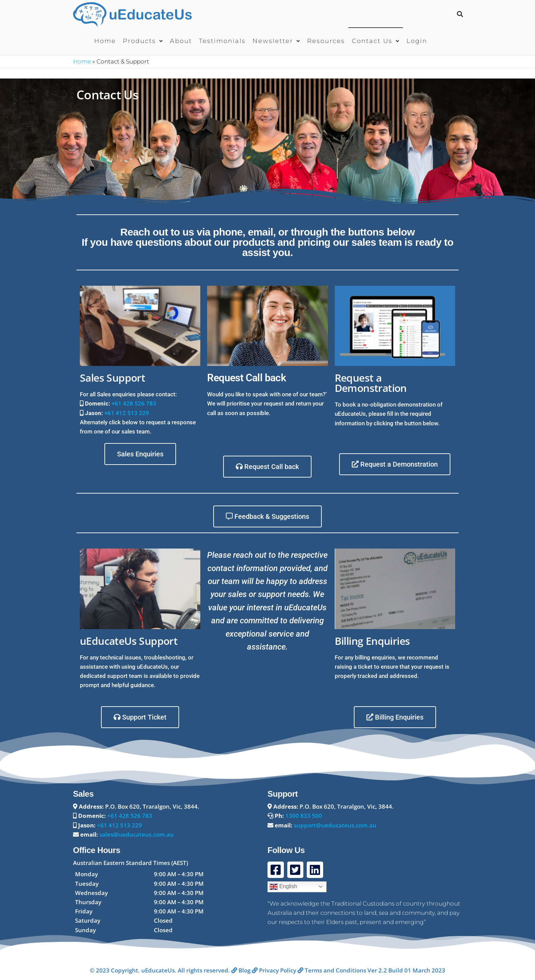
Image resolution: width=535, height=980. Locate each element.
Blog (241, 970)
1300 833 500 (304, 816)
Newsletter (273, 41)
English (283, 887)
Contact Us (372, 41)
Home (105, 41)
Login (417, 41)
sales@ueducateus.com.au (136, 834)
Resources (326, 41)
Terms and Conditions (332, 970)
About (181, 41)
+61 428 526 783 (134, 403)
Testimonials (222, 41)
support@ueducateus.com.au (335, 825)
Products (139, 41)
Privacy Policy (274, 970)
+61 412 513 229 (127, 413)
